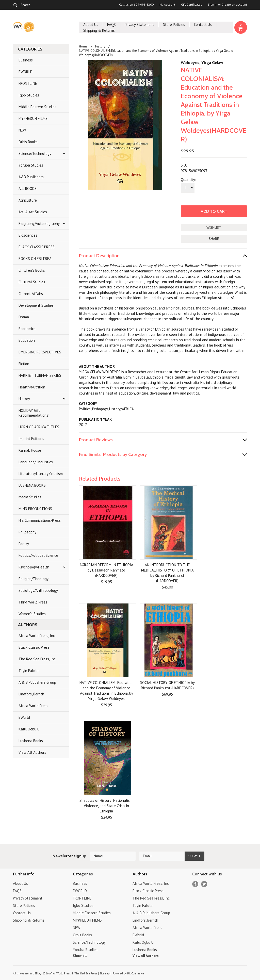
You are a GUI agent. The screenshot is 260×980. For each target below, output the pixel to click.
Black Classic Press (34, 647)
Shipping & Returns (99, 30)
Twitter (204, 884)
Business (26, 60)
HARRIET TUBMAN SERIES (40, 375)
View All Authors (32, 752)
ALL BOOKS (28, 189)
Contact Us (203, 24)
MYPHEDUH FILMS (33, 118)
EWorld (24, 717)
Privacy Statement (139, 24)
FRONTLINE (28, 83)
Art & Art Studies (33, 212)
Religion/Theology (34, 579)
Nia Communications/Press (40, 520)
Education (27, 340)
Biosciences (28, 235)
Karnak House (30, 450)
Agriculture (28, 200)
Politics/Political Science (38, 555)
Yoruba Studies (31, 165)
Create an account (234, 5)
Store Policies (174, 24)
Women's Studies (32, 614)
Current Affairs (31, 294)
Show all (80, 956)
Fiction (24, 364)
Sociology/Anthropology (38, 590)
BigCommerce (136, 973)
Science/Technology (35, 153)
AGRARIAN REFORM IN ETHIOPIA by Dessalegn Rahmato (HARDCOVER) (106, 570)
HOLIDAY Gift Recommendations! (34, 413)
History (24, 399)
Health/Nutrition (32, 387)
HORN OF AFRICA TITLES (39, 427)
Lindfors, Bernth (31, 694)
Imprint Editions (31, 439)
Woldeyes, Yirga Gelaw (202, 63)
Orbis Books (28, 142)
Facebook (195, 884)
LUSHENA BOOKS (32, 485)
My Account (167, 5)
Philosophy (27, 532)
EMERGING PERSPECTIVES (40, 352)
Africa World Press (33, 706)
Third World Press (33, 602)
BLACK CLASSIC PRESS (37, 247)
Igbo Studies (29, 95)
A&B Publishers (31, 177)
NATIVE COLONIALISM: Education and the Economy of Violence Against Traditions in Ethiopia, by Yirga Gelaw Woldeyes (107, 691)
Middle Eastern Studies (37, 107)
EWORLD (26, 72)
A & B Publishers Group (37, 682)
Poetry (24, 544)
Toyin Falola (29, 671)
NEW (22, 130)
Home (83, 46)
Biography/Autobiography (39, 224)
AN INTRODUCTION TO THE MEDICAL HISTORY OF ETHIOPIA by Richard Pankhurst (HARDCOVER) (167, 573)
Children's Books (32, 270)
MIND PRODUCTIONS (35, 509)
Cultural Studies (32, 282)
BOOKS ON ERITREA (35, 259)
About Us (91, 24)
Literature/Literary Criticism (41, 474)
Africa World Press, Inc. (37, 636)
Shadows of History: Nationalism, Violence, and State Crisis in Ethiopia (106, 806)
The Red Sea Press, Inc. (37, 659)
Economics (27, 329)
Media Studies (30, 497)
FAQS (111, 24)
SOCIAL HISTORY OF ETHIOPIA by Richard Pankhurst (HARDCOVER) (167, 685)
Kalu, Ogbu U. (29, 729)
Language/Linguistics (36, 462)
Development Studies (36, 305)
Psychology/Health (34, 567)
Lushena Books (31, 741)
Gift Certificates (192, 5)
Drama (24, 317)
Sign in (213, 5)
